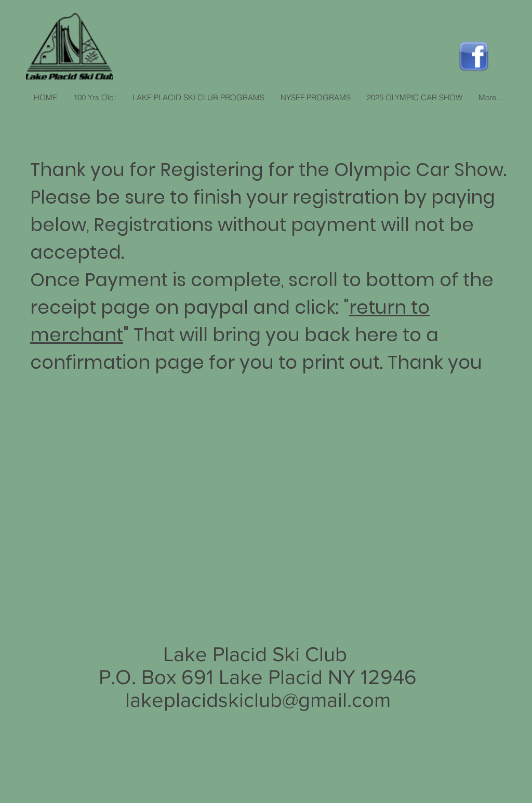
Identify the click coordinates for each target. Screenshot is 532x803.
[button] (198, 97)
